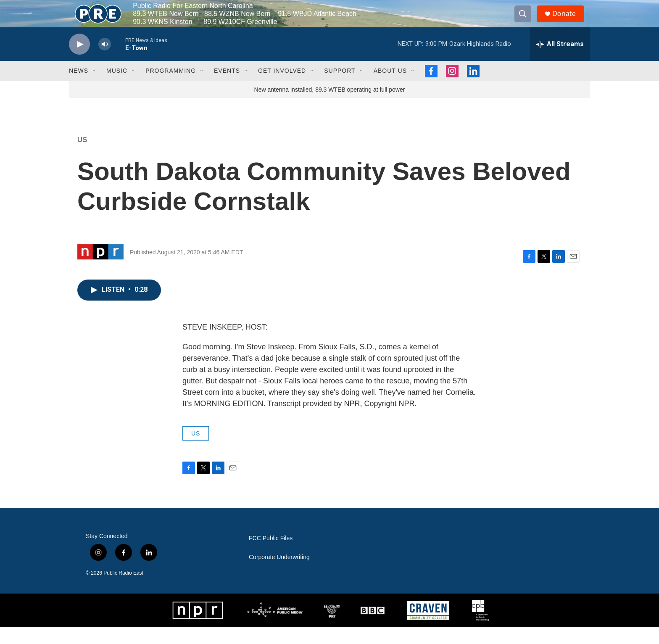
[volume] (105, 61)
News (79, 87)
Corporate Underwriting (279, 574)
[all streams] (560, 61)
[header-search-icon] (526, 22)
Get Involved (282, 87)
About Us (390, 87)
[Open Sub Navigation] (95, 87)
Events (227, 87)
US (82, 157)
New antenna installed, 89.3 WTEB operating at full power (330, 106)
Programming (171, 87)
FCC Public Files (271, 555)
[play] (79, 61)
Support (340, 87)
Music (117, 87)
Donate (569, 22)
